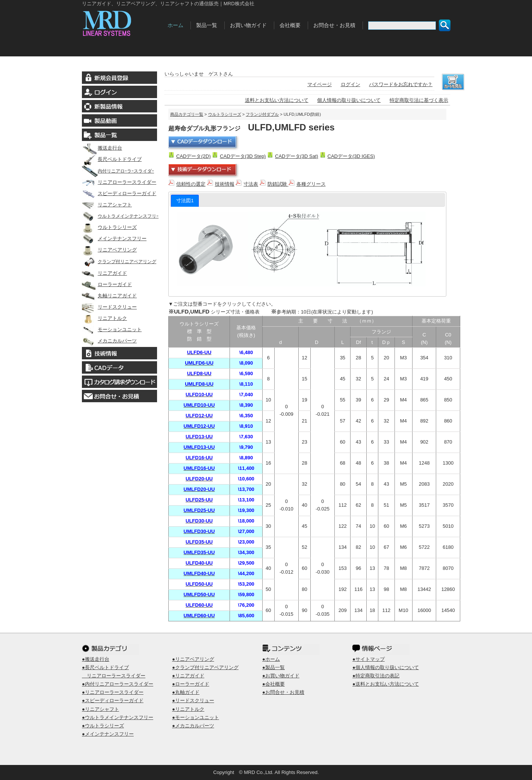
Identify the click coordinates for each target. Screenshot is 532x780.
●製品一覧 (274, 667)
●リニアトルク (188, 709)
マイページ (320, 84)
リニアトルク (104, 318)
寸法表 (251, 184)
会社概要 (290, 25)
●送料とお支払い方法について (386, 684)
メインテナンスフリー (114, 239)
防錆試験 (281, 184)
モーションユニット (112, 329)
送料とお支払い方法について (277, 100)
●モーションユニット (196, 717)
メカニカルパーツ (109, 341)
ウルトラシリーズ (109, 227)
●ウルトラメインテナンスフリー (118, 717)
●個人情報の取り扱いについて (386, 667)
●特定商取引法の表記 (376, 676)
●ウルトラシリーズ (103, 726)
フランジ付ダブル (262, 114)
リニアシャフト (107, 205)
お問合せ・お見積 (334, 25)
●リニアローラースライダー (113, 692)
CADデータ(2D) (193, 156)
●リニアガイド (188, 676)
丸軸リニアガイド (109, 296)
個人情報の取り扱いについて (349, 100)
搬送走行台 (102, 148)
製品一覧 (207, 25)
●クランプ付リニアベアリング (205, 667)
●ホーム (271, 659)
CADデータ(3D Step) (243, 156)
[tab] (185, 201)
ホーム (175, 25)
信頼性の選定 (191, 184)
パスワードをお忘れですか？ (401, 84)
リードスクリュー (109, 307)
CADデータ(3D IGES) (351, 156)
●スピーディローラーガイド (113, 700)
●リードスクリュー (193, 700)
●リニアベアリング (193, 659)
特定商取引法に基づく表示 (419, 100)
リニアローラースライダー (119, 182)
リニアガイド (104, 273)
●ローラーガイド (191, 684)
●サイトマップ (369, 659)
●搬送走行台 (96, 659)
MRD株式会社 (122, 22)
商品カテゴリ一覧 (187, 114)
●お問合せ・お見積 (283, 692)
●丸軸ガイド (186, 692)
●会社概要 (274, 684)
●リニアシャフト (101, 709)
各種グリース (311, 184)
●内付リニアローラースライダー (118, 684)
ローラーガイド (107, 284)
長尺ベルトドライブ (112, 159)
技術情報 (225, 184)
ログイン (351, 84)
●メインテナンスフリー (108, 734)
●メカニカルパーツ (193, 726)
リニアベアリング (109, 250)
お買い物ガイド (248, 25)
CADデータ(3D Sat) (297, 156)
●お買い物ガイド (281, 676)
